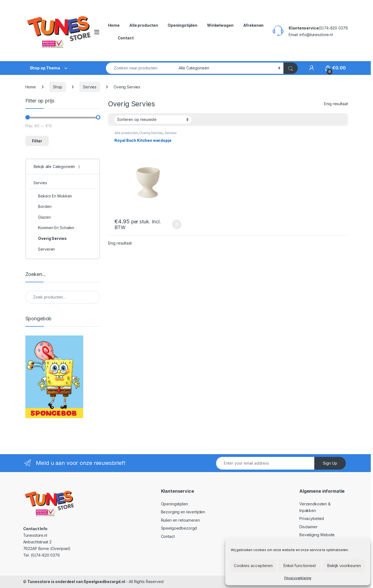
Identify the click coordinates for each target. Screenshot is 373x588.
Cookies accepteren (253, 566)
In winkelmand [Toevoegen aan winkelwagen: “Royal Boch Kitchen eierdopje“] (177, 224)
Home (114, 25)
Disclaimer (308, 527)
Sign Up (330, 463)
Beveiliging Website (317, 535)
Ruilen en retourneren (180, 520)
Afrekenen (253, 25)
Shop (58, 87)
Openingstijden (183, 25)
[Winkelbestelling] (153, 120)
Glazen (42, 217)
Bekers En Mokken (53, 196)
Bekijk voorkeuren (344, 566)
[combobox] (141, 68)
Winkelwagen (220, 25)
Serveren (44, 249)
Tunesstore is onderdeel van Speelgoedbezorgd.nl (76, 582)
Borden (42, 207)
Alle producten (144, 25)
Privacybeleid (312, 518)
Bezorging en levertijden (183, 512)
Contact (126, 38)
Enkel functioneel (299, 566)
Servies (90, 87)
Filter (37, 141)
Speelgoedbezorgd (179, 528)
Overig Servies (151, 133)
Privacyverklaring (298, 578)
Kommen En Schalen (54, 228)
